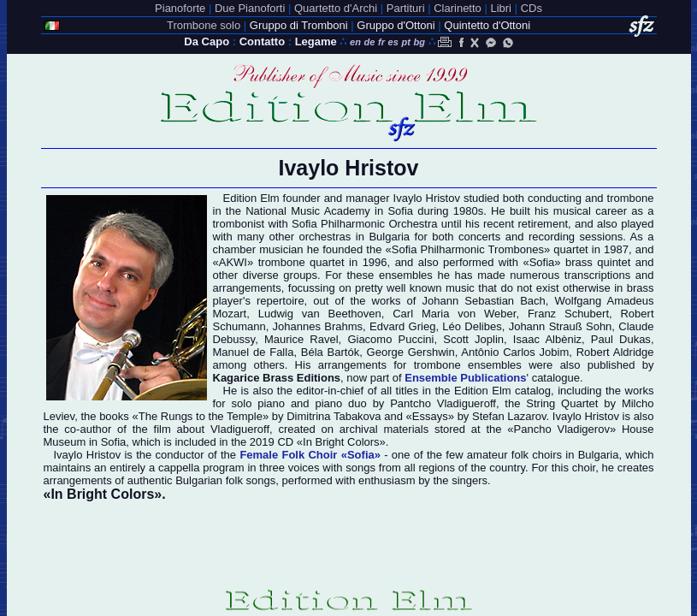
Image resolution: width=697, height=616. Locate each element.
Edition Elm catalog (502, 391)
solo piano (259, 403)
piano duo (340, 403)
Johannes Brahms (318, 326)
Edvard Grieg (402, 326)
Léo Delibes (472, 326)
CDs (532, 8)
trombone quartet (301, 262)
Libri (501, 8)
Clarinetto (458, 8)
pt (405, 42)
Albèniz (563, 339)
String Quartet (562, 403)
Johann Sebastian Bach (484, 301)
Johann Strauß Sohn (561, 326)
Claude (636, 326)
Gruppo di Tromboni (299, 25)
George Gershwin (411, 352)
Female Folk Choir (310, 455)
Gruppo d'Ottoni (396, 25)
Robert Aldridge (615, 352)
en (355, 42)
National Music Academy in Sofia (329, 211)
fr (381, 42)
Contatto (262, 41)
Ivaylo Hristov (586, 416)
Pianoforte (180, 8)
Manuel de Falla (254, 352)
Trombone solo (204, 25)
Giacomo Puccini (390, 339)
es (393, 42)
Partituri (406, 8)
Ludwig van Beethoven (320, 314)
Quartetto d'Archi (336, 8)
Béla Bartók (330, 352)
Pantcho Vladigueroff (443, 403)
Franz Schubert (568, 314)
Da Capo (207, 41)
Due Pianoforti (250, 8)
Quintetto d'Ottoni (487, 25)
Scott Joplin (473, 339)
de (370, 42)
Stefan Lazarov (509, 416)
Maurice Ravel (301, 339)
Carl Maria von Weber (454, 314)
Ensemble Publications (465, 378)
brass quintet (598, 262)
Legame (316, 41)
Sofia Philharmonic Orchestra (365, 224)
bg (419, 42)
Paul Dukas (621, 339)
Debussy (234, 339)
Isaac (526, 339)
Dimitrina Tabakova (334, 416)
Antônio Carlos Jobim (515, 352)
